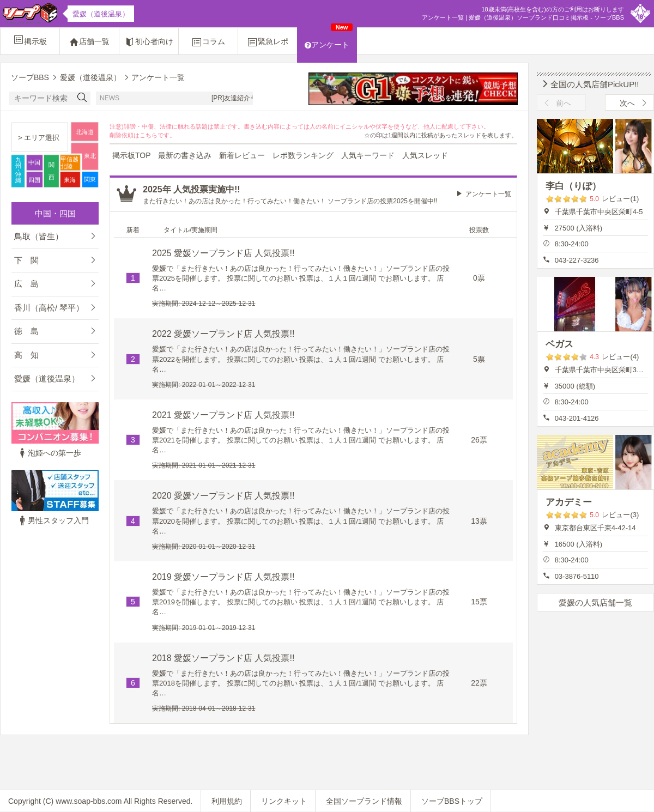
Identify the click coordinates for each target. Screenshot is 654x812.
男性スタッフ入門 (53, 520)
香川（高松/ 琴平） (49, 308)
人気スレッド (425, 155)
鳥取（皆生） (39, 236)
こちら (149, 135)
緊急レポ (268, 42)
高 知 (26, 355)
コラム (208, 42)
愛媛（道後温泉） (47, 378)
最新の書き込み (185, 155)
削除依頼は (125, 135)
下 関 (26, 260)
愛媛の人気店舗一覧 (595, 602)
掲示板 (30, 40)
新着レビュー (242, 155)
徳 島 (26, 331)
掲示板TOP (132, 155)
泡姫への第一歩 (49, 453)
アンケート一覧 (488, 194)
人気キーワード (368, 155)
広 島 (26, 284)
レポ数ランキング (303, 155)
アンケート (329, 38)
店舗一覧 (89, 42)
